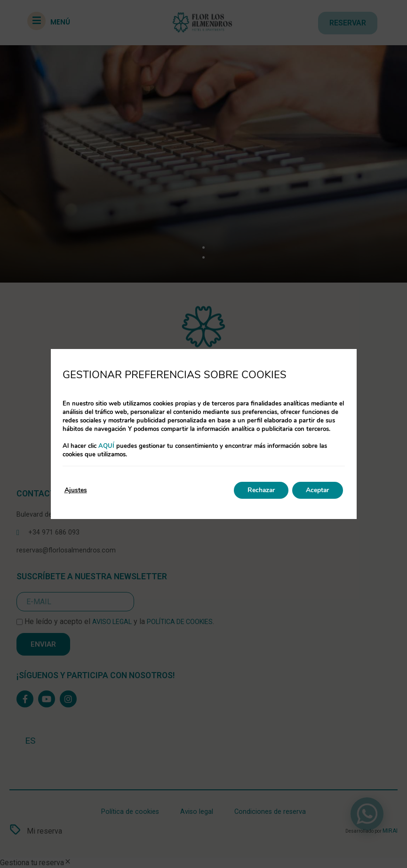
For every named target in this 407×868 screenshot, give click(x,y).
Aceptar (317, 490)
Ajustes (76, 490)
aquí (106, 446)
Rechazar (259, 490)
